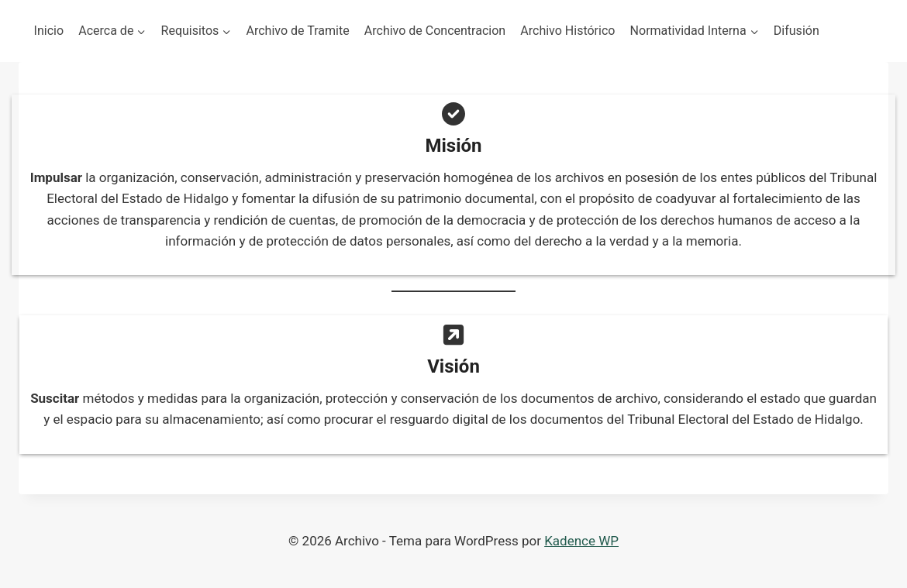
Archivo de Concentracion (435, 31)
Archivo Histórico (567, 31)
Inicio (49, 31)
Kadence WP (581, 541)
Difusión (797, 31)
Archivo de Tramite (298, 31)
